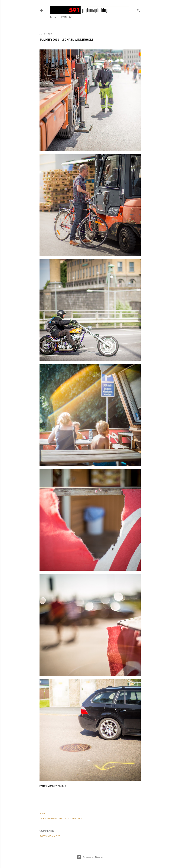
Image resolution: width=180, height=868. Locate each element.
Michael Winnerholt (57, 818)
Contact (57, 17)
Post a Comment (50, 836)
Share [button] (42, 813)
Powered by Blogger (90, 857)
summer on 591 (76, 818)
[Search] (139, 10)
